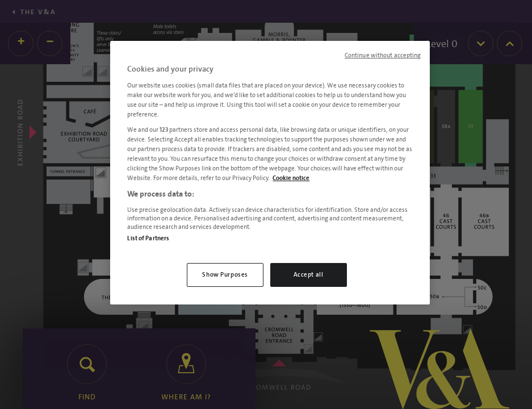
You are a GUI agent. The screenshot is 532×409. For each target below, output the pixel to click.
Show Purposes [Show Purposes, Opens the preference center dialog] (225, 275)
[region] (270, 173)
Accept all (309, 275)
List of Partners (148, 238)
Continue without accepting (383, 56)
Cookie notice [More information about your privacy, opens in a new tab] (291, 178)
